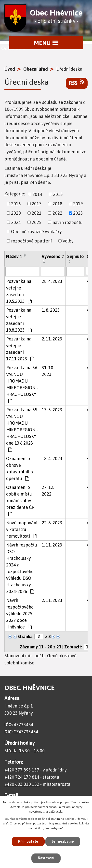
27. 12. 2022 (48, 491)
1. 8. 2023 (51, 310)
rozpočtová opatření (31, 241)
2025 (37, 222)
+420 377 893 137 (22, 770)
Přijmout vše (28, 841)
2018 (57, 204)
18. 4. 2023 (52, 458)
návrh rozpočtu (68, 222)
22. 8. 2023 (52, 523)
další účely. (56, 812)
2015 (58, 194)
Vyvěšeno (53, 256)
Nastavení (46, 858)
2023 (78, 213)
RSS (77, 83)
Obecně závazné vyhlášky (36, 232)
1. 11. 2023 (52, 545)
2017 (37, 204)
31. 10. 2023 (48, 371)
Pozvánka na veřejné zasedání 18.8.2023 (19, 320)
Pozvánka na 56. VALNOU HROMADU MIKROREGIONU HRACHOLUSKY (22, 384)
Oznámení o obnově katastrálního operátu (20, 468)
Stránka (25, 636)
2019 (78, 204)
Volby (68, 241)
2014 (37, 194)
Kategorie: (15, 194)
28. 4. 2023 (52, 281)
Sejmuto (75, 256)
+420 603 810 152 (22, 784)
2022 (57, 213)
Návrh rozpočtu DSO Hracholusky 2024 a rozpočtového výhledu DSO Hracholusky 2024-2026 (22, 568)
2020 (16, 213)
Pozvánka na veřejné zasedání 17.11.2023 (20, 349)
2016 (16, 204)
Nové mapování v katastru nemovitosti (22, 529)
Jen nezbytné (63, 841)
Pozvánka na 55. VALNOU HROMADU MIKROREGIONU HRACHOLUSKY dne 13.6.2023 (22, 430)
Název (14, 256)
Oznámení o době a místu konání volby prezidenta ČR (20, 500)
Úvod (10, 69)
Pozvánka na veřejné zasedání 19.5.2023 (19, 291)
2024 (16, 222)
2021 (37, 213)
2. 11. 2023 (52, 339)
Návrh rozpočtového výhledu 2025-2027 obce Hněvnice (20, 614)
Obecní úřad (36, 69)
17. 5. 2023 (52, 410)
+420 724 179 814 (22, 777)
